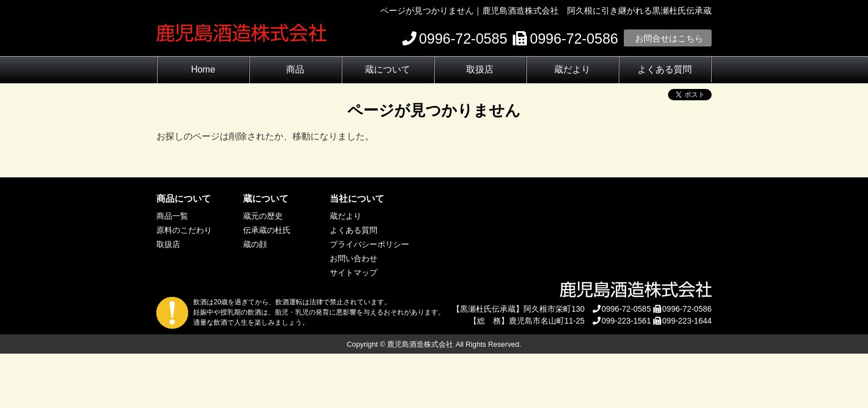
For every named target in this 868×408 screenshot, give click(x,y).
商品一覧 (172, 216)
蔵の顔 (255, 244)
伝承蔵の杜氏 (267, 230)
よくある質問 (665, 69)
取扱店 (480, 69)
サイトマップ (354, 273)
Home (203, 69)
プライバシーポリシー (369, 244)
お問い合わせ (354, 258)
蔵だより (572, 69)
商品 (295, 69)
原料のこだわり (184, 230)
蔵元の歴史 (263, 216)
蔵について (388, 69)
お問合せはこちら (669, 38)
